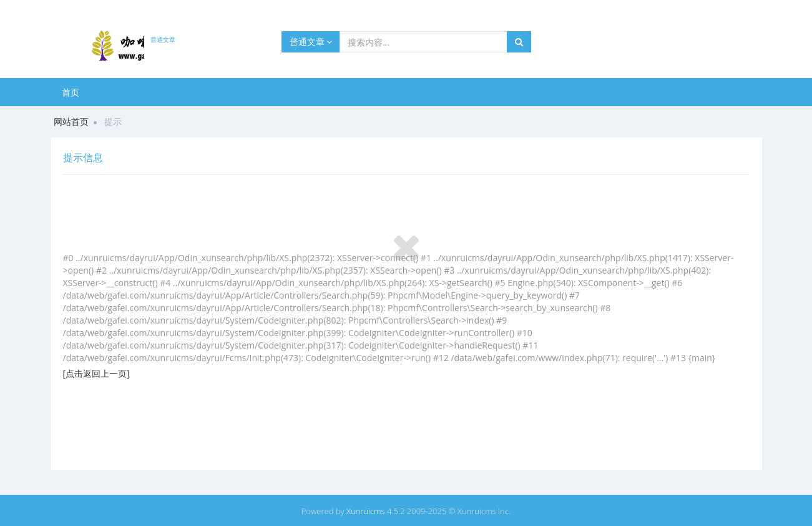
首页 (71, 92)
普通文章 (311, 42)
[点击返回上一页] (96, 373)
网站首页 (71, 122)
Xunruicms (366, 511)
